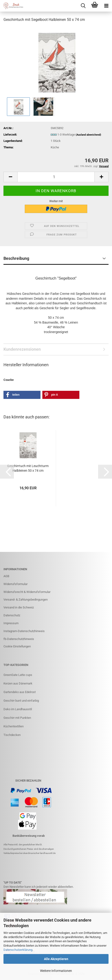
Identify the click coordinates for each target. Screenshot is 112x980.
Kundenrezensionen (22, 349)
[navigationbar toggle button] (106, 6)
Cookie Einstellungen (17, 646)
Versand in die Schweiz (19, 607)
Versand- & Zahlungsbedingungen (26, 600)
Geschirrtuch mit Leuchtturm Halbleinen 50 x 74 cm (28, 468)
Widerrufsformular (16, 584)
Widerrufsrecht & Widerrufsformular (27, 592)
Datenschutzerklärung (18, 950)
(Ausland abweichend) (88, 135)
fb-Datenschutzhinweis (19, 639)
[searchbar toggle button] (83, 6)
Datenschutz (12, 615)
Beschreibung (16, 258)
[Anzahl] (56, 177)
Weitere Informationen (56, 971)
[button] (10, 177)
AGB (6, 576)
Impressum (11, 623)
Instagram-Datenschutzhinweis (24, 631)
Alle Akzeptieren (56, 959)
